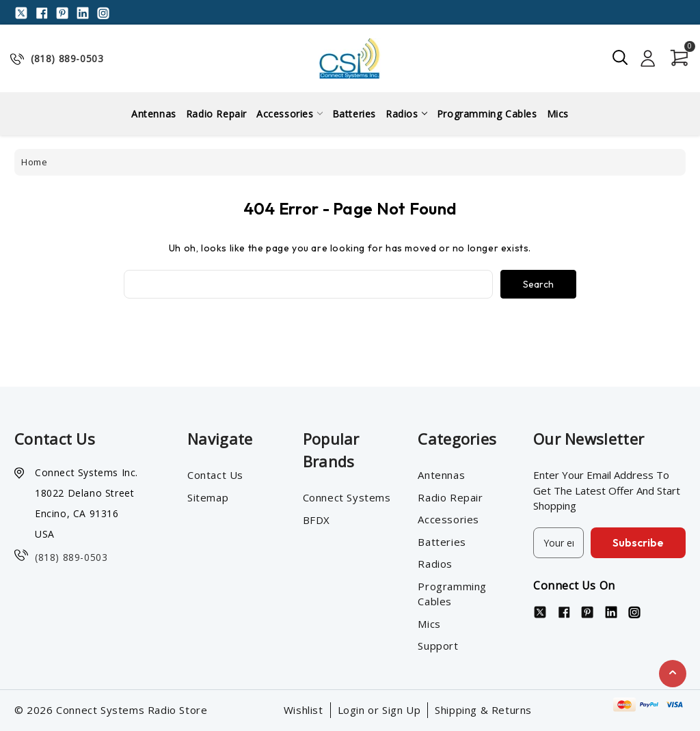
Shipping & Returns (483, 710)
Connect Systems (347, 497)
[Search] (621, 58)
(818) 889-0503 (67, 58)
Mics (558, 114)
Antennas (154, 114)
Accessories (290, 114)
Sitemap (208, 497)
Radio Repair (216, 114)
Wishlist (304, 710)
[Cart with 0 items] (676, 58)
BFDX (317, 520)
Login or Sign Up (379, 710)
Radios (406, 114)
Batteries (354, 114)
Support (438, 646)
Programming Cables (487, 114)
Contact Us (215, 475)
